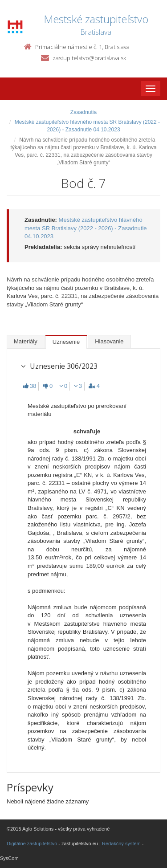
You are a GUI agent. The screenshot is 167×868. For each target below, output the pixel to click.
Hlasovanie (109, 341)
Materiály (26, 341)
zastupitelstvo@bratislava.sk (89, 58)
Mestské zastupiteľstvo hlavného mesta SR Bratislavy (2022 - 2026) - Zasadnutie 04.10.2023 (86, 228)
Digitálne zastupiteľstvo (32, 844)
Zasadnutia (83, 112)
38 (30, 386)
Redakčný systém (121, 844)
